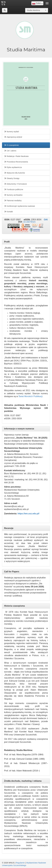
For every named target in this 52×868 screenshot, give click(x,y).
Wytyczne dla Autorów (15, 173)
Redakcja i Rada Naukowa (16, 156)
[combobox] (37, 3)
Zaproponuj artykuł (13, 137)
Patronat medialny (13, 201)
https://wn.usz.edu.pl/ (28, 514)
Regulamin (20, 863)
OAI (46, 220)
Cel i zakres (10, 151)
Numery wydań (12, 132)
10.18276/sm (29, 222)
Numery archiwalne (13, 195)
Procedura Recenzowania (16, 162)
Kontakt (8, 212)
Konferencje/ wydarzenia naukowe (20, 206)
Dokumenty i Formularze (15, 184)
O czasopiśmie (11, 145)
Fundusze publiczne (14, 189)
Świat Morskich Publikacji (31, 396)
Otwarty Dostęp (12, 178)
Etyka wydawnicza (13, 167)
